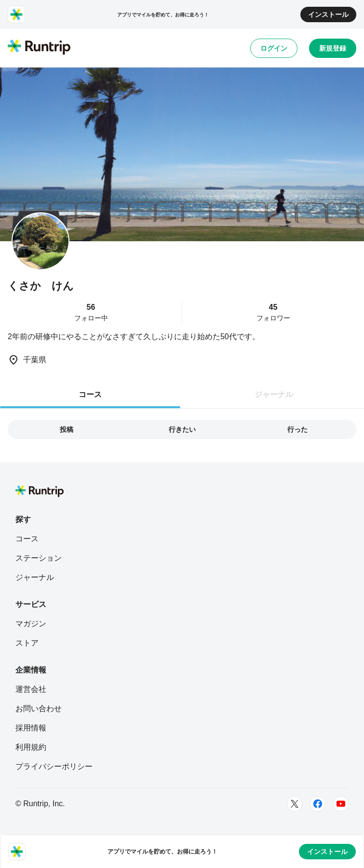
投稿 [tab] (67, 429)
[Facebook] (318, 804)
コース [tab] (90, 394)
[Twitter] (295, 804)
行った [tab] (297, 429)
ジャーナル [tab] (274, 394)
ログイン (274, 48)
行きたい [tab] (182, 429)
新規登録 (333, 48)
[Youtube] (341, 804)
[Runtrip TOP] (39, 48)
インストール (328, 14)
